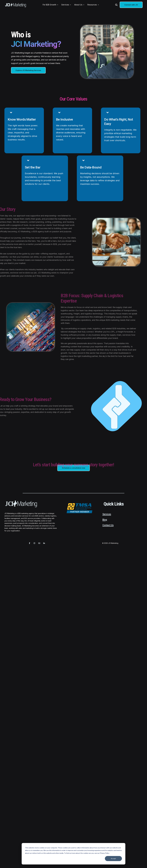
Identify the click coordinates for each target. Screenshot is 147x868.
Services (107, 514)
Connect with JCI (131, 5)
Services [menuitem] (65, 5)
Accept (113, 858)
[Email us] (39, 543)
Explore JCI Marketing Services (28, 70)
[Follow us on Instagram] (34, 543)
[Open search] (116, 5)
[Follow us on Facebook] (30, 543)
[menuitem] (58, 5)
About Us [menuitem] (78, 5)
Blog (105, 520)
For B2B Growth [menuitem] (49, 5)
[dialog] (73, 854)
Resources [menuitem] (92, 5)
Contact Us (108, 525)
